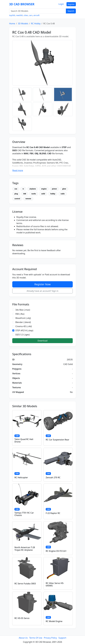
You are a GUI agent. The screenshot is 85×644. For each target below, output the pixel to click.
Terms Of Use (36, 638)
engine (44, 189)
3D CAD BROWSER (22, 4)
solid (43, 194)
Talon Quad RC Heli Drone (24, 440)
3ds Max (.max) (23, 310)
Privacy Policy (50, 638)
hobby (53, 194)
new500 (19, 15)
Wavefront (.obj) (23, 318)
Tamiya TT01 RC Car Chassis (24, 514)
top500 (12, 15)
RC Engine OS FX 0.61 (56, 551)
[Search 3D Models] (38, 11)
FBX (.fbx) (20, 314)
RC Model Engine (54, 621)
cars (31, 15)
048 (25, 194)
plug (16, 194)
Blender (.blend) (23, 322)
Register (71, 4)
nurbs (34, 194)
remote (28, 199)
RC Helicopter (21, 477)
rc (23, 189)
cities (26, 15)
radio (63, 194)
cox (16, 189)
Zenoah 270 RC (53, 477)
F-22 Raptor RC (53, 513)
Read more (18, 170)
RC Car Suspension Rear (57, 440)
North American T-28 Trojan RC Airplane (25, 549)
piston (54, 189)
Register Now (42, 284)
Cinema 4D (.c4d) (24, 326)
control (17, 199)
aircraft (36, 15)
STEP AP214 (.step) (24, 330)
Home (12, 24)
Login (61, 4)
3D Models (23, 24)
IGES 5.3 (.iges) (22, 335)
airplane (33, 189)
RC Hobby (36, 24)
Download (42, 341)
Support (62, 638)
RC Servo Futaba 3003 (25, 584)
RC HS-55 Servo (22, 618)
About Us (23, 638)
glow (64, 189)
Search (71, 11)
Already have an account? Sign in (42, 291)
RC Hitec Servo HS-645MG (55, 584)
